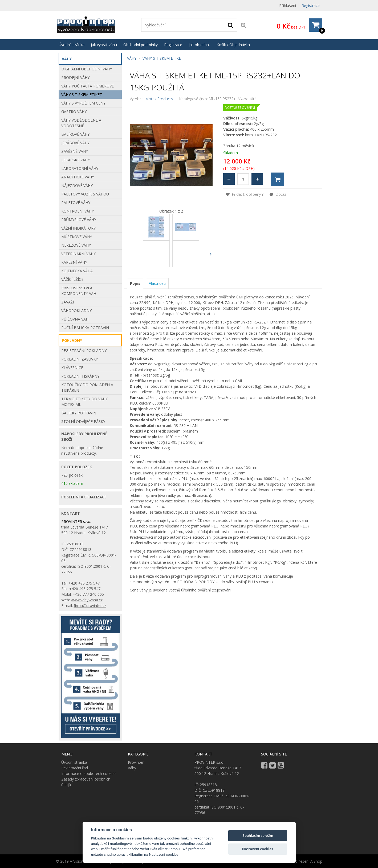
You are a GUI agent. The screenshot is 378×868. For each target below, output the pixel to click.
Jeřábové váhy (75, 143)
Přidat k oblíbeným (245, 194)
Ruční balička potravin (85, 328)
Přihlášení (288, 5)
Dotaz (278, 194)
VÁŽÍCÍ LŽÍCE (72, 279)
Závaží (68, 302)
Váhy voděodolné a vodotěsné (81, 123)
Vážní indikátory (78, 228)
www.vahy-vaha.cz (87, 600)
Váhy (132, 58)
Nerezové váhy (76, 245)
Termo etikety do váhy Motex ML (84, 402)
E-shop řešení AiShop (304, 861)
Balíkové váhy (75, 134)
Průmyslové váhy (79, 220)
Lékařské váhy (76, 160)
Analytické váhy (78, 177)
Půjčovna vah (75, 319)
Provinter (136, 762)
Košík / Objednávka (233, 45)
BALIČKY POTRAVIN (79, 413)
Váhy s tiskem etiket (163, 58)
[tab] (135, 283)
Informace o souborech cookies (89, 773)
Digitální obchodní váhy (87, 69)
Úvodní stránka (72, 45)
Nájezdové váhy (77, 185)
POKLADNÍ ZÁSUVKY (80, 359)
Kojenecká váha (77, 271)
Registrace (311, 5)
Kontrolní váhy (78, 211)
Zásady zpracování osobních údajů (86, 782)
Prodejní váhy (75, 77)
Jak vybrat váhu (104, 45)
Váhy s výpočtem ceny (83, 103)
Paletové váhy (76, 203)
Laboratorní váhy (80, 168)
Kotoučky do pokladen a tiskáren (87, 387)
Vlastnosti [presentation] (157, 283)
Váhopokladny (76, 311)
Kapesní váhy (74, 262)
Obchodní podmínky (141, 45)
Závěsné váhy (75, 151)
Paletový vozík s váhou (85, 194)
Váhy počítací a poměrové (88, 86)
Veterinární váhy (78, 254)
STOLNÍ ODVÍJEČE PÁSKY (83, 421)
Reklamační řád (75, 768)
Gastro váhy (74, 112)
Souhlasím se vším (258, 835)
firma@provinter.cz (90, 605)
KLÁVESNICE (72, 368)
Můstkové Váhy (77, 237)
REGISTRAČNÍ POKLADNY (84, 351)
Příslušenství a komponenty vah (79, 291)
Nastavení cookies (258, 849)
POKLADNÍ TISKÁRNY (80, 376)
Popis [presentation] (135, 283)
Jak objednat (199, 45)
